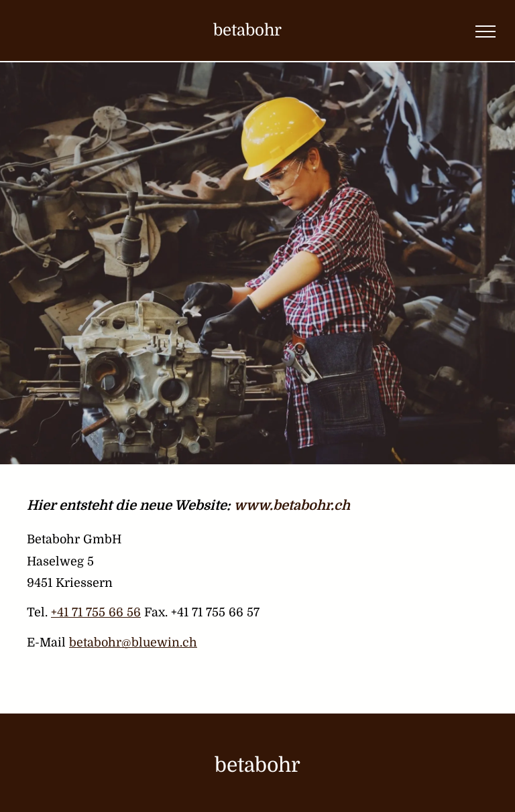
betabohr (247, 30)
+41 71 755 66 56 (96, 612)
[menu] (485, 31)
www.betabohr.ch (292, 505)
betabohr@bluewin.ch (133, 642)
